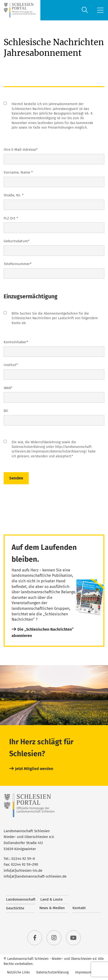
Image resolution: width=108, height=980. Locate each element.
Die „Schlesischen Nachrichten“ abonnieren (43, 632)
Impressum (83, 972)
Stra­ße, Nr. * (14, 195)
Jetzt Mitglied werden (34, 769)
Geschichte (15, 908)
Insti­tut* (11, 365)
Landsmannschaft (21, 899)
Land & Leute (51, 899)
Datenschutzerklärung (52, 972)
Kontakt (79, 908)
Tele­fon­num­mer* (18, 264)
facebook (35, 938)
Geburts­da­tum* (17, 241)
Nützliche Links (18, 972)
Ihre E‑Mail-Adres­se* (21, 150)
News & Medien (52, 908)
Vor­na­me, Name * (18, 172)
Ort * (11, 218)
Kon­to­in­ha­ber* (16, 342)
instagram (54, 938)
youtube (73, 938)
